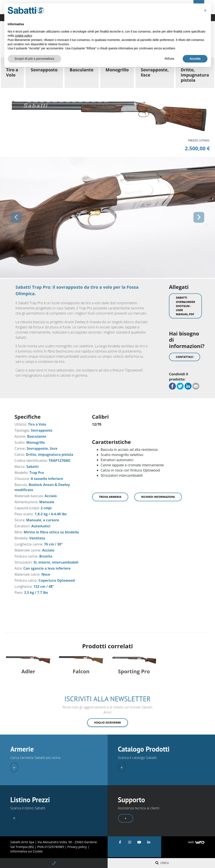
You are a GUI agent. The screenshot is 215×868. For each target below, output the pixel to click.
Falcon (81, 671)
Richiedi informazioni (158, 497)
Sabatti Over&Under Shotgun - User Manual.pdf (185, 306)
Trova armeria (110, 497)
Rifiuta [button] (169, 59)
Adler (28, 671)
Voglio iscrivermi (107, 722)
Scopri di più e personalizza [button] (34, 59)
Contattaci (185, 357)
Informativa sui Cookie (26, 851)
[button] (16, 217)
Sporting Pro (134, 671)
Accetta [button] (195, 59)
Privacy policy (77, 847)
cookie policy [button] (23, 36)
